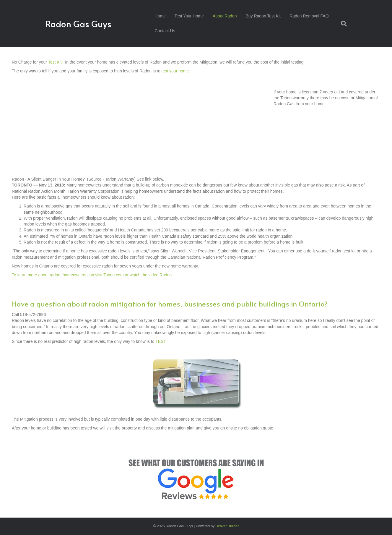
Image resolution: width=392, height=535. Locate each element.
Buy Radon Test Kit (263, 16)
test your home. (176, 71)
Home (160, 16)
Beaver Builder (227, 526)
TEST (160, 341)
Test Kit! (56, 62)
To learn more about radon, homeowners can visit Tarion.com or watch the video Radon (92, 275)
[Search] (342, 24)
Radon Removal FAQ (309, 16)
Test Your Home (189, 16)
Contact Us (165, 31)
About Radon (225, 16)
